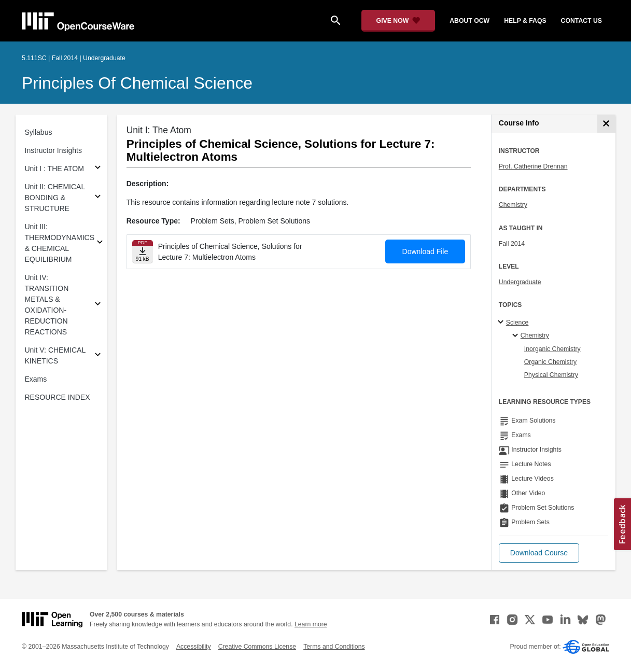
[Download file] (143, 252)
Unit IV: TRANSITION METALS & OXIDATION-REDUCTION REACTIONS (47, 305)
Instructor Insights (54, 150)
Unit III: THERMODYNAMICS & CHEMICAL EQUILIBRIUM (60, 243)
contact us (581, 21)
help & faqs (525, 21)
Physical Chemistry (551, 375)
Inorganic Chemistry (552, 349)
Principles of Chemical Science (137, 83)
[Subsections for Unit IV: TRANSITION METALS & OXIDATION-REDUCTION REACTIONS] (98, 305)
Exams (36, 379)
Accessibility (194, 647)
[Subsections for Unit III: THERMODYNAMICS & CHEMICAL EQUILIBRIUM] (100, 243)
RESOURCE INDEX (58, 397)
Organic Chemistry (550, 362)
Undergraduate (520, 282)
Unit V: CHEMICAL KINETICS (55, 355)
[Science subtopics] (502, 323)
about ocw (469, 21)
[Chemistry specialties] (517, 336)
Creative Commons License (257, 647)
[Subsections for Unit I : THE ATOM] (98, 169)
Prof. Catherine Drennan (533, 166)
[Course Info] (606, 124)
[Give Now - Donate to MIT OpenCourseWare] (398, 21)
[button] (539, 553)
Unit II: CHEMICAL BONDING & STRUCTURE (55, 198)
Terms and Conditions (334, 647)
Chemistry (513, 205)
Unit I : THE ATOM (54, 169)
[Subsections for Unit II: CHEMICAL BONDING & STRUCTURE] (98, 198)
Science (517, 323)
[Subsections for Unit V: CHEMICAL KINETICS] (98, 356)
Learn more (311, 624)
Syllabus (39, 132)
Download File (425, 251)
